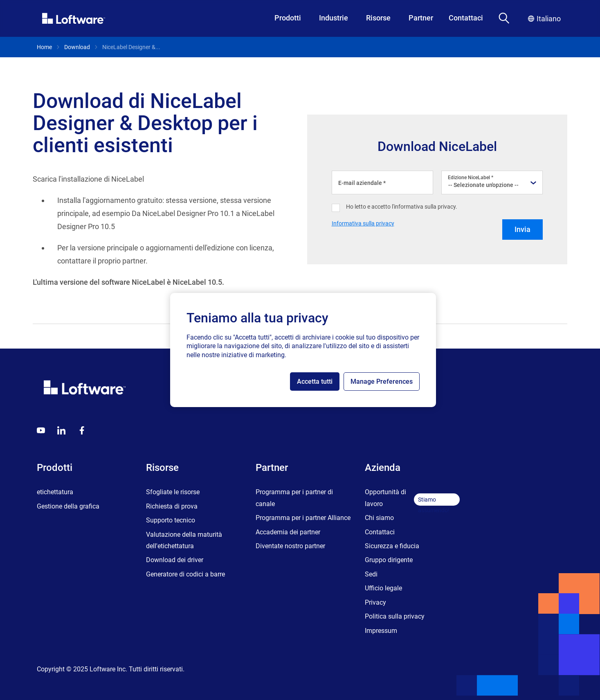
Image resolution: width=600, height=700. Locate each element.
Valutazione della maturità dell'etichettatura (184, 540)
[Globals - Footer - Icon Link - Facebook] (82, 430)
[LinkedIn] (61, 430)
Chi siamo (379, 518)
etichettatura (55, 492)
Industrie (334, 18)
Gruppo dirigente (389, 560)
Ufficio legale (383, 588)
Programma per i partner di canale (294, 498)
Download (77, 47)
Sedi (371, 574)
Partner (421, 18)
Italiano (544, 19)
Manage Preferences (382, 382)
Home (44, 47)
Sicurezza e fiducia (392, 546)
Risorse (378, 18)
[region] (303, 350)
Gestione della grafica (68, 506)
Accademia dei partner (288, 532)
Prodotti (288, 18)
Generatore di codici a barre (185, 574)
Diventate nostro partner (290, 546)
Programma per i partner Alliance (303, 518)
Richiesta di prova (172, 506)
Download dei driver (175, 560)
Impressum (381, 631)
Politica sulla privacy (395, 616)
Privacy (375, 602)
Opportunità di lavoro (385, 498)
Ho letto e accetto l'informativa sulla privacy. (402, 207)
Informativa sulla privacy (363, 223)
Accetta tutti (315, 382)
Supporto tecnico (171, 520)
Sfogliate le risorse (173, 492)
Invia (522, 229)
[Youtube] (41, 430)
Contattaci (466, 18)
